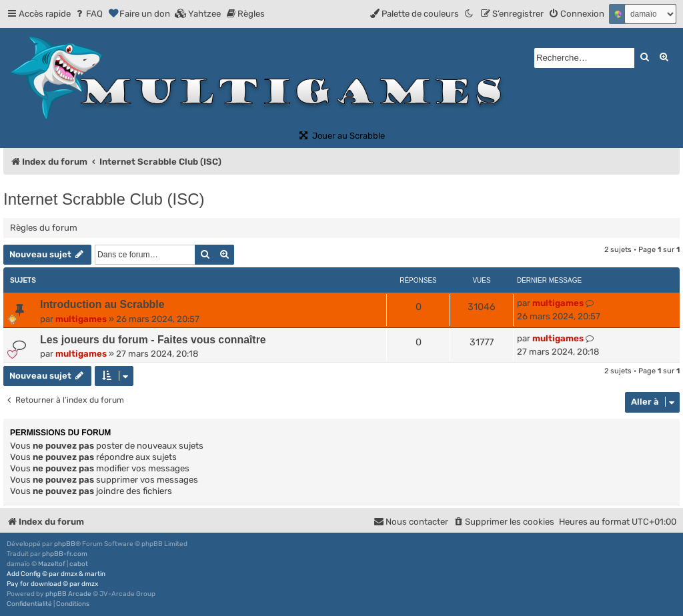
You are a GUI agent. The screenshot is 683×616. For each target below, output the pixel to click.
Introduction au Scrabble (102, 304)
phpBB (65, 544)
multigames (81, 319)
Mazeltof (52, 564)
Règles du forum (44, 228)
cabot (79, 564)
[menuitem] (88, 14)
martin (95, 574)
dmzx (69, 574)
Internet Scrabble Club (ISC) (104, 199)
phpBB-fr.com (65, 554)
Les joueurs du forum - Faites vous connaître (153, 340)
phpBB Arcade (68, 594)
